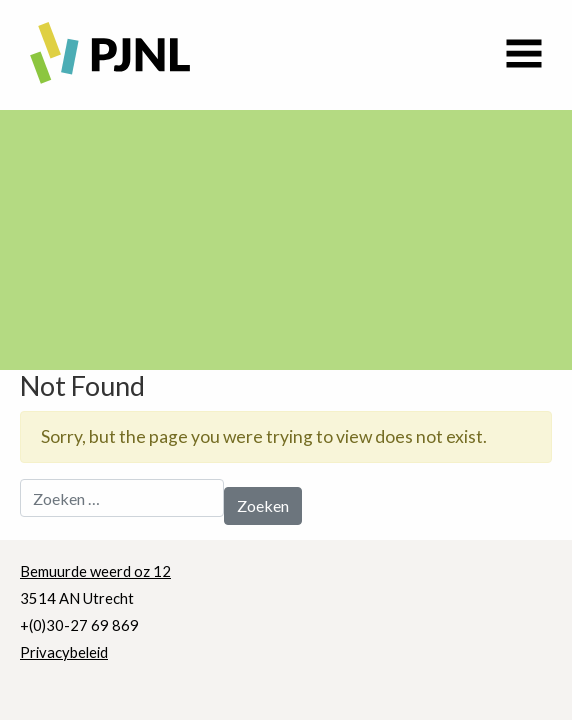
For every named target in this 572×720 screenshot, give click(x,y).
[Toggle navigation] (524, 55)
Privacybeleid (64, 652)
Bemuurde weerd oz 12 (95, 571)
